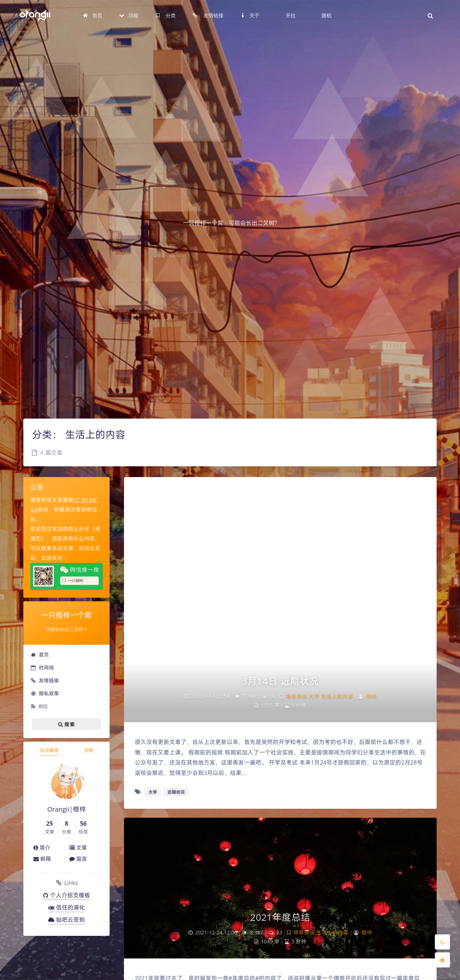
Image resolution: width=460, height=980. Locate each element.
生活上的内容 (337, 696)
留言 (78, 859)
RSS (39, 706)
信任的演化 (66, 907)
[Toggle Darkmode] (442, 942)
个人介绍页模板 (67, 895)
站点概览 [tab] (49, 750)
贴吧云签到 (66, 920)
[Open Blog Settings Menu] (442, 960)
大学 (314, 696)
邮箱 (42, 859)
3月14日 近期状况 (280, 681)
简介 (42, 848)
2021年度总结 (280, 917)
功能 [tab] (89, 750)
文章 (78, 848)
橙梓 (372, 696)
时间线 (42, 668)
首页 (40, 655)
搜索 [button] (66, 724)
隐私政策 (45, 693)
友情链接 (45, 680)
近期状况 (176, 792)
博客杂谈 (296, 696)
